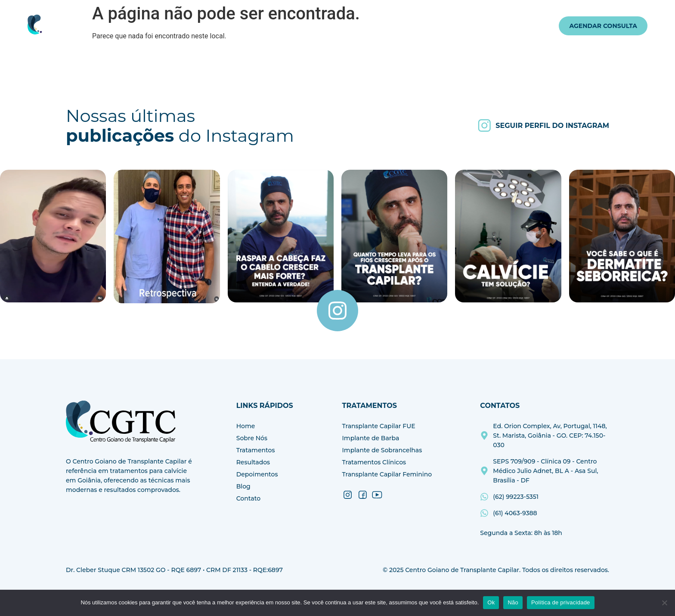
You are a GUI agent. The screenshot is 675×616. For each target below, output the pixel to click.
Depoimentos (399, 26)
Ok (491, 602)
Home (199, 26)
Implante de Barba (371, 438)
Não (513, 602)
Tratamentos (290, 26)
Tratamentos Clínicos (374, 462)
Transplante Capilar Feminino (387, 474)
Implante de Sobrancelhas (382, 450)
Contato (471, 26)
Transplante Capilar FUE (379, 426)
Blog (439, 26)
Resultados (347, 26)
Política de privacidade (561, 602)
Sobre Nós (235, 26)
